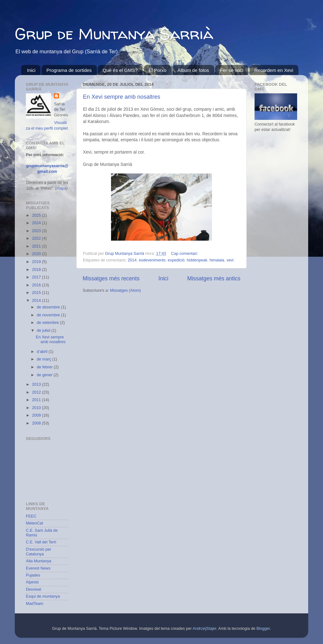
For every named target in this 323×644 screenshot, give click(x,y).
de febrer (45, 367)
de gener (45, 375)
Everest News (38, 568)
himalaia (217, 260)
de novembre (49, 315)
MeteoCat (35, 523)
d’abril (43, 352)
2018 (37, 270)
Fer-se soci (232, 70)
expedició (176, 260)
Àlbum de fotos (193, 70)
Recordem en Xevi (274, 70)
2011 (37, 400)
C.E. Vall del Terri (41, 542)
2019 (37, 262)
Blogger (263, 629)
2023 (37, 231)
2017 (37, 277)
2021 (37, 246)
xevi (230, 260)
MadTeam (35, 604)
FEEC (31, 516)
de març (45, 359)
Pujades (33, 575)
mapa (62, 188)
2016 (37, 285)
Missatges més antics (214, 278)
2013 (37, 384)
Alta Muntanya (39, 561)
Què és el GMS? (120, 70)
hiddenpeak (197, 260)
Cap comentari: (184, 254)
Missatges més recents (111, 278)
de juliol (44, 331)
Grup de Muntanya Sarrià (114, 34)
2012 (37, 392)
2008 (37, 423)
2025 (37, 215)
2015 (37, 293)
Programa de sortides (69, 70)
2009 (37, 415)
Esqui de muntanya (43, 596)
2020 (37, 254)
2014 (132, 260)
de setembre (49, 323)
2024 (37, 223)
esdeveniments (152, 260)
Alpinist (32, 582)
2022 (37, 238)
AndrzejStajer (205, 629)
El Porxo (158, 70)
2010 (37, 408)
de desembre (49, 307)
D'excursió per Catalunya (38, 552)
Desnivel (33, 589)
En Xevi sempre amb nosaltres (122, 97)
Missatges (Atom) (125, 290)
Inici (31, 70)
